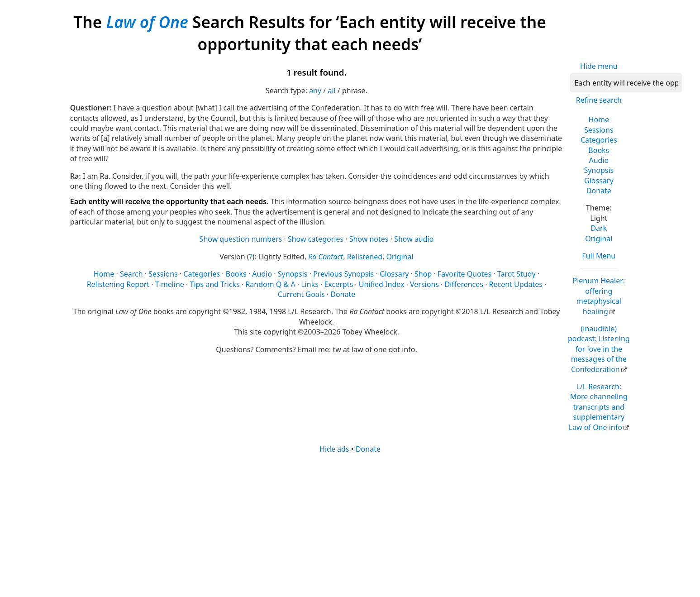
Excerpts (338, 284)
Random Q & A (270, 284)
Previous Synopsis (343, 274)
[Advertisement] (342, 525)
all (331, 91)
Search (131, 274)
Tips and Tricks (215, 284)
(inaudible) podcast (599, 349)
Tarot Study (517, 274)
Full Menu (599, 256)
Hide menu (599, 66)
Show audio (414, 239)
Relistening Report (118, 284)
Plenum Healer (599, 296)
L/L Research (598, 407)
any (315, 91)
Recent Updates (516, 284)
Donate (599, 191)
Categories (599, 140)
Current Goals (301, 294)
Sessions (599, 130)
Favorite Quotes (464, 274)
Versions (424, 284)
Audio (599, 160)
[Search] (626, 83)
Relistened (365, 257)
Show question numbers (241, 239)
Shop (423, 274)
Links (310, 284)
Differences (464, 284)
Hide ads (334, 449)
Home (599, 119)
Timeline (170, 284)
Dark (599, 228)
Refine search (599, 100)
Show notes (369, 239)
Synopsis (599, 170)
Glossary (599, 181)
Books (599, 150)
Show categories (316, 239)
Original (599, 239)
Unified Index (382, 284)
